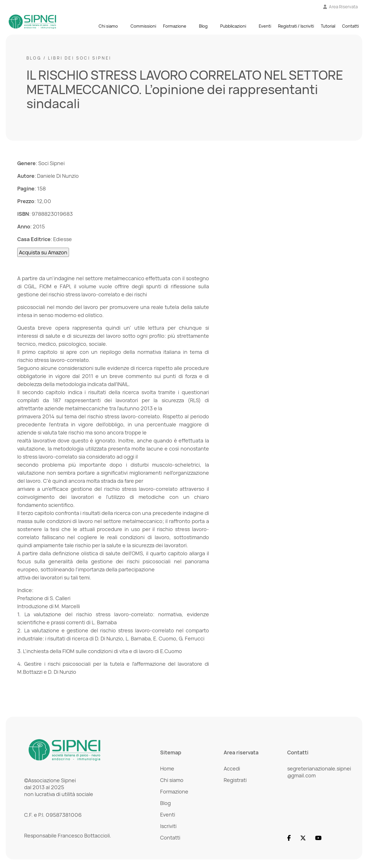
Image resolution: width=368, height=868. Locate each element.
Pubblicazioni (233, 26)
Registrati (235, 780)
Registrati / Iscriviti (296, 26)
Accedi (232, 768)
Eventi (265, 26)
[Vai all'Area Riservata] (341, 7)
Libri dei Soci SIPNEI (80, 58)
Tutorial (328, 26)
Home (167, 768)
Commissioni (143, 26)
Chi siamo (108, 26)
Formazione (175, 26)
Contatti (350, 26)
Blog (203, 26)
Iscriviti (168, 826)
